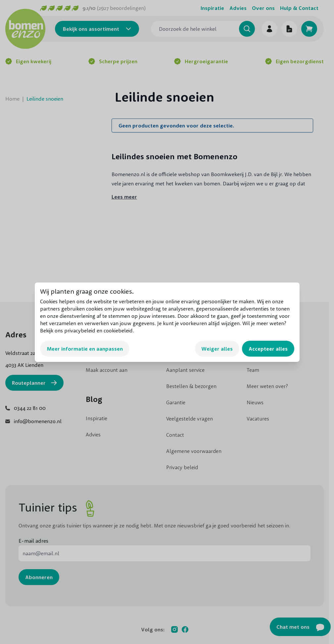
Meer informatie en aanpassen (85, 349)
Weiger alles (217, 349)
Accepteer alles (268, 349)
